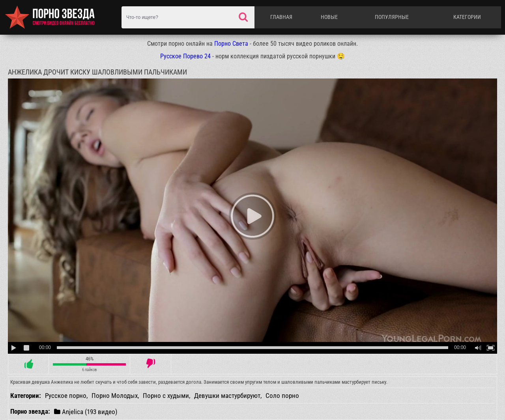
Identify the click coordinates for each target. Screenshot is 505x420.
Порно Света (231, 44)
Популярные (392, 17)
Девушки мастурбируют (227, 396)
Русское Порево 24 (185, 56)
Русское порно (66, 396)
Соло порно (282, 396)
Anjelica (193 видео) (86, 412)
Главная (281, 17)
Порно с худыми (166, 396)
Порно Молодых (115, 396)
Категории (467, 17)
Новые (329, 17)
